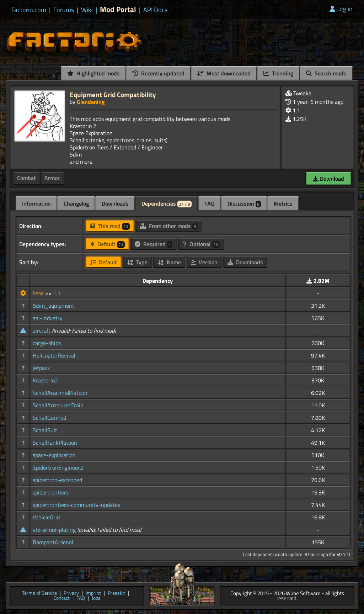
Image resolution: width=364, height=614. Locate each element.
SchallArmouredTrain (58, 405)
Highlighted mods (93, 73)
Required (154, 244)
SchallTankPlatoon (55, 443)
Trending (278, 73)
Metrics (283, 203)
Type (137, 262)
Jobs (96, 599)
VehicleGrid (46, 517)
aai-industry (48, 318)
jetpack (41, 368)
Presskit (116, 594)
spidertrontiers (51, 492)
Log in (341, 9)
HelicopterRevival (54, 355)
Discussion (244, 203)
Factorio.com (29, 10)
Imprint (93, 594)
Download (328, 179)
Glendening (91, 102)
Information (36, 203)
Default (108, 244)
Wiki (87, 10)
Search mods (326, 73)
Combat (26, 178)
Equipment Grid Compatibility (113, 94)
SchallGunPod (49, 418)
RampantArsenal (53, 542)
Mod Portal (118, 9)
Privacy (71, 594)
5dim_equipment (53, 306)
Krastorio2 (45, 380)
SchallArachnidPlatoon (60, 393)
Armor (52, 178)
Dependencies (167, 203)
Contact (61, 599)
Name (169, 262)
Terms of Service (39, 594)
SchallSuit (45, 430)
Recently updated (159, 73)
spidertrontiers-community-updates (76, 505)
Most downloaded (224, 73)
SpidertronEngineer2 (58, 467)
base (39, 293)
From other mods (169, 226)
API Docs (155, 10)
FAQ (210, 203)
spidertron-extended (57, 480)
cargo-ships (47, 343)
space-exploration (54, 455)
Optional (201, 244)
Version (204, 262)
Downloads (115, 203)
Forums (64, 10)
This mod (110, 226)
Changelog (76, 203)
